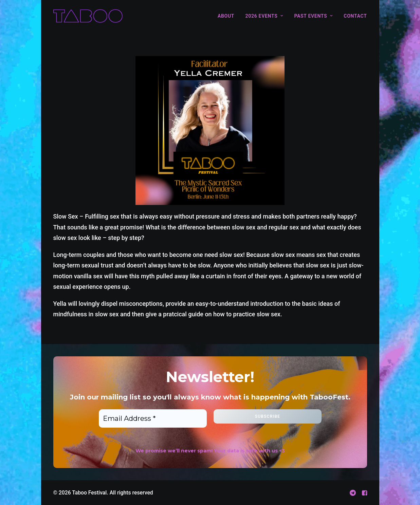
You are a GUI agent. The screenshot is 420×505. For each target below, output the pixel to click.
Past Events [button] (313, 16)
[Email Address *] (153, 418)
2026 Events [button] (264, 16)
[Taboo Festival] (88, 16)
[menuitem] (228, 16)
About (226, 16)
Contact (355, 16)
